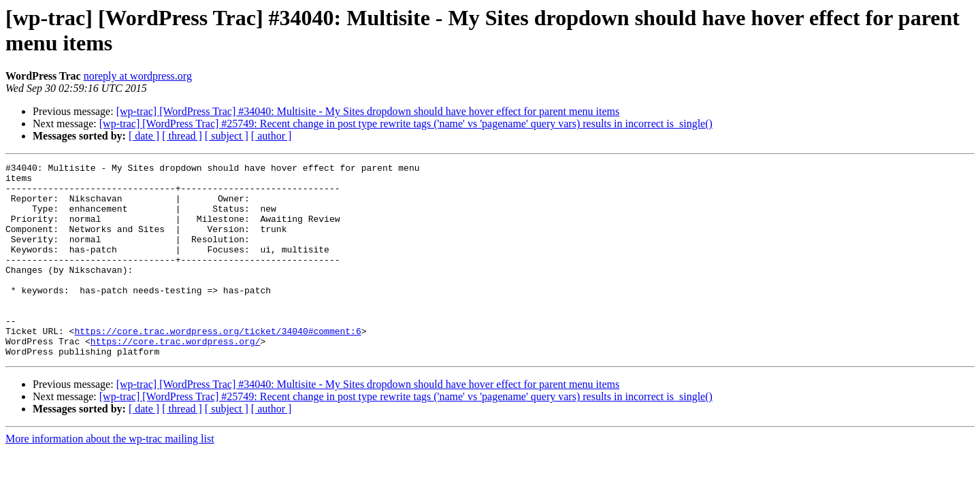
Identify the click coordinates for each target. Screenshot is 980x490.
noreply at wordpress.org (138, 76)
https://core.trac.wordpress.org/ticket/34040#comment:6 (217, 365)
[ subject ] (227, 136)
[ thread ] (182, 136)
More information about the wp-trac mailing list (110, 477)
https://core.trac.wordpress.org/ (176, 378)
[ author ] (272, 136)
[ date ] (144, 136)
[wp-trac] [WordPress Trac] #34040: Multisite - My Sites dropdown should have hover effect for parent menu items (368, 111)
